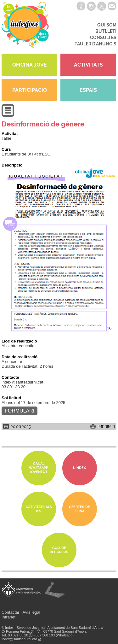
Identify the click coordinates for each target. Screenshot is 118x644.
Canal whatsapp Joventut (39, 468)
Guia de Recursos (59, 550)
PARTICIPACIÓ (30, 90)
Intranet (8, 617)
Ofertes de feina (79, 509)
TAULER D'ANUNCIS (96, 44)
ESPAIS (88, 90)
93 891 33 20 (18, 635)
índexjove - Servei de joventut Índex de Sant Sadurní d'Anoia (25, 27)
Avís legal (31, 612)
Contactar (10, 612)
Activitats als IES (39, 509)
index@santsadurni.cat (19, 639)
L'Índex (79, 468)
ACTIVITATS (88, 65)
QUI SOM (107, 25)
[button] (8, 115)
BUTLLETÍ (106, 31)
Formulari (20, 411)
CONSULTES (103, 38)
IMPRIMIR (106, 427)
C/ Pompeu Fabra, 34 (18, 631)
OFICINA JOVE (30, 65)
